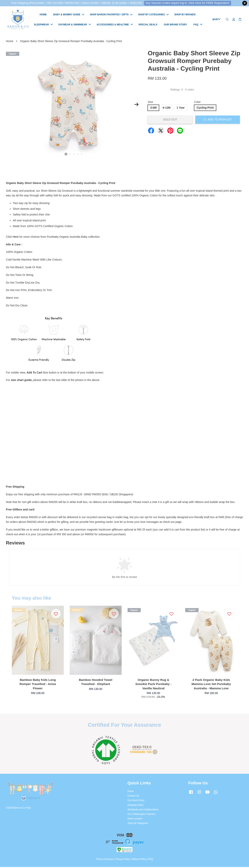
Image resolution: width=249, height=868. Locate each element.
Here (16, 238)
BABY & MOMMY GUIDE (69, 15)
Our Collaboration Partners (141, 815)
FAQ (198, 25)
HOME (43, 15)
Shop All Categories (138, 824)
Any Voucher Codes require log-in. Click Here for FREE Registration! (188, 3)
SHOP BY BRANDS (185, 15)
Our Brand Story (136, 801)
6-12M (167, 109)
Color (197, 103)
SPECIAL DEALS (148, 25)
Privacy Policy (123, 860)
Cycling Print (205, 109)
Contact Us (133, 797)
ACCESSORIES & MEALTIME (115, 25)
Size (150, 103)
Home (10, 42)
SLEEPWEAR (43, 25)
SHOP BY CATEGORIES (153, 15)
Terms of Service (105, 860)
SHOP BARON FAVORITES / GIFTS (111, 15)
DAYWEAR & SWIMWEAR (75, 25)
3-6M (153, 109)
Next (136, 105)
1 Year (181, 109)
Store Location (135, 820)
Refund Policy (139, 860)
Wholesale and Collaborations (143, 810)
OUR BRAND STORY (175, 25)
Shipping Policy (136, 806)
